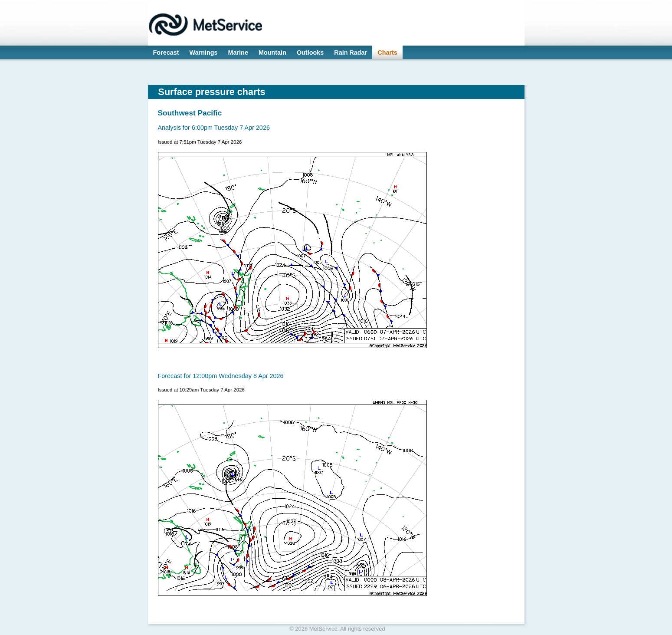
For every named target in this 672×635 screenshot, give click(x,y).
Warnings (204, 53)
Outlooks (310, 53)
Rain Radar (351, 53)
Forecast (166, 53)
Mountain (272, 53)
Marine (238, 53)
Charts (387, 53)
